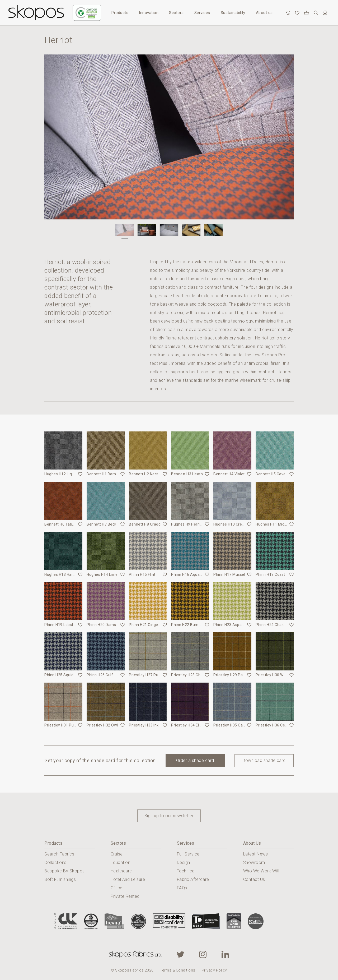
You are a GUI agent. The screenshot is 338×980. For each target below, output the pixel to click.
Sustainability (233, 13)
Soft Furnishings (60, 879)
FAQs (182, 888)
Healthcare (121, 871)
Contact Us (254, 879)
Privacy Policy (214, 970)
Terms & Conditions (178, 970)
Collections (55, 862)
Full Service (188, 854)
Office (117, 888)
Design (184, 862)
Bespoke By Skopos (65, 871)
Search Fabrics (59, 854)
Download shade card (264, 760)
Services (202, 13)
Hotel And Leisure (128, 879)
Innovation (149, 13)
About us (264, 13)
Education (121, 862)
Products (120, 13)
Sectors (176, 13)
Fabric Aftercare (193, 879)
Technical (186, 871)
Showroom (254, 862)
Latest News (256, 854)
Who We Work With (262, 871)
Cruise (117, 854)
